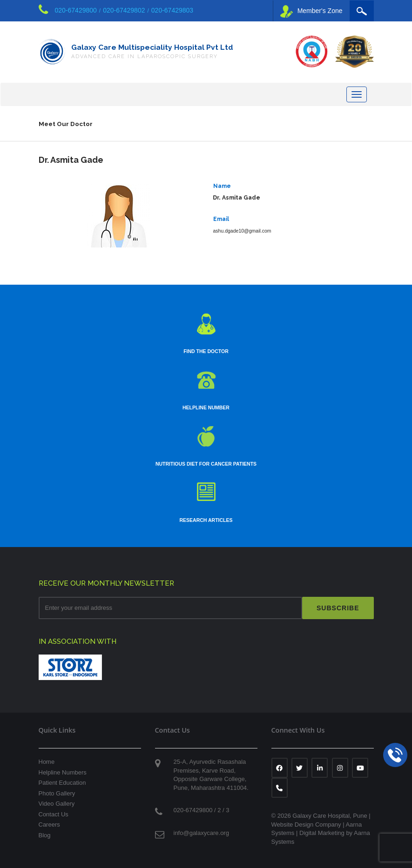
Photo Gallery (57, 793)
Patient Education (62, 783)
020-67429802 (124, 10)
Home (47, 762)
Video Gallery (57, 804)
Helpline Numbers (63, 772)
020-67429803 (172, 10)
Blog (45, 835)
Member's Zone (311, 11)
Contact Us (54, 814)
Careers (49, 825)
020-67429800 (76, 10)
